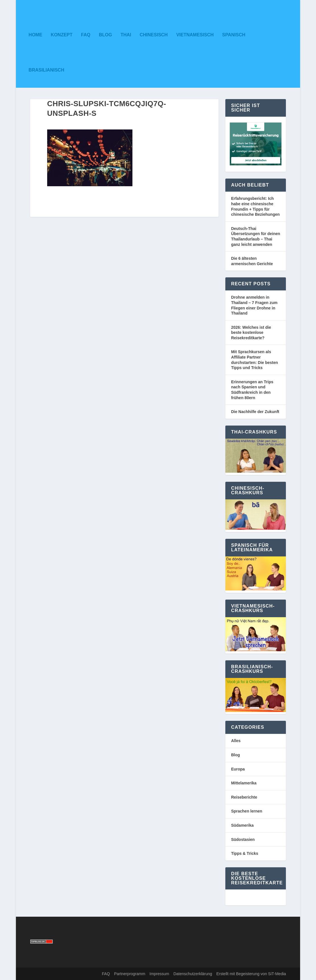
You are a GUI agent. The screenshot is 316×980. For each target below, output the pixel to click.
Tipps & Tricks (245, 853)
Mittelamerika (244, 783)
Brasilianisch (46, 70)
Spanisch (234, 35)
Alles (236, 741)
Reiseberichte (244, 797)
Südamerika (242, 825)
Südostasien (243, 839)
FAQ (86, 35)
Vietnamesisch (195, 35)
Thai (126, 35)
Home (36, 35)
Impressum (159, 974)
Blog (105, 35)
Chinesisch (154, 35)
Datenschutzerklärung (193, 974)
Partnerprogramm (130, 974)
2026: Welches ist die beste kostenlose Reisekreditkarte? (251, 333)
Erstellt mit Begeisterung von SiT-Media (251, 974)
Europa (238, 769)
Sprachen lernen (247, 811)
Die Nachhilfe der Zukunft (255, 412)
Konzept (62, 35)
